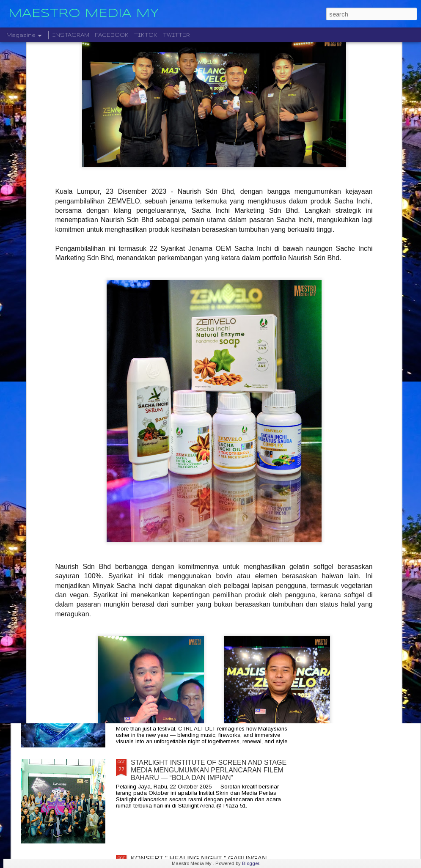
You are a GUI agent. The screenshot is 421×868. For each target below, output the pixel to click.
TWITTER (176, 35)
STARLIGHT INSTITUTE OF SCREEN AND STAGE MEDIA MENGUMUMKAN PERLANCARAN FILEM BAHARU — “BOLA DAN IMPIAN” (209, 770)
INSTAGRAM (71, 35)
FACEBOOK (112, 35)
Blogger (250, 863)
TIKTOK (146, 35)
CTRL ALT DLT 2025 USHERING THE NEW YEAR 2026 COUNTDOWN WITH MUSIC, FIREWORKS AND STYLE (207, 674)
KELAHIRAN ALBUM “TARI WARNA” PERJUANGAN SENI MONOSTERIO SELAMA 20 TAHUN (210, 574)
